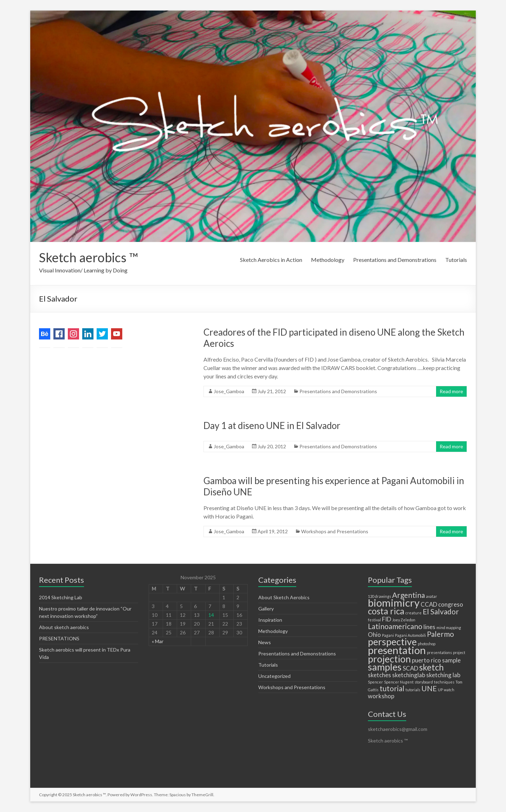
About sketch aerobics (64, 627)
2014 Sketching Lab (61, 597)
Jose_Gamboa (229, 391)
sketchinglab (409, 675)
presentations (439, 652)
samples (385, 667)
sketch (432, 667)
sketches (379, 675)
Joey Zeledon (404, 620)
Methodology (328, 260)
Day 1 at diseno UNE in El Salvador (272, 425)
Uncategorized (274, 676)
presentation (397, 650)
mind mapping (449, 628)
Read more (451, 391)
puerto (421, 660)
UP (440, 690)
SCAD (410, 668)
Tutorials (456, 260)
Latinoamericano (395, 626)
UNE (429, 688)
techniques (444, 682)
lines (429, 627)
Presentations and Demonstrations (395, 260)
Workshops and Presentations (335, 531)
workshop (381, 696)
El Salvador (441, 611)
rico (436, 660)
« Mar (158, 641)
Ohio (374, 635)
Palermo (440, 634)
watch (449, 690)
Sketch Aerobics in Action (271, 260)
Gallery (266, 609)
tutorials (413, 690)
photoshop (427, 644)
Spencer (375, 682)
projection (389, 659)
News (265, 642)
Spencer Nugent (399, 682)
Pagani (388, 635)
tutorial (392, 688)
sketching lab (443, 675)
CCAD (429, 604)
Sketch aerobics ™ (89, 257)
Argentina (408, 595)
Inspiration (270, 620)
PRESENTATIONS (59, 638)
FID (387, 619)
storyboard (424, 682)
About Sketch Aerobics (284, 597)
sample (451, 660)
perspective (392, 642)
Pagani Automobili (410, 635)
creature (414, 613)
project (459, 652)
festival (374, 620)
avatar (432, 596)
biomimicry (394, 603)
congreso (451, 604)
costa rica (386, 611)
